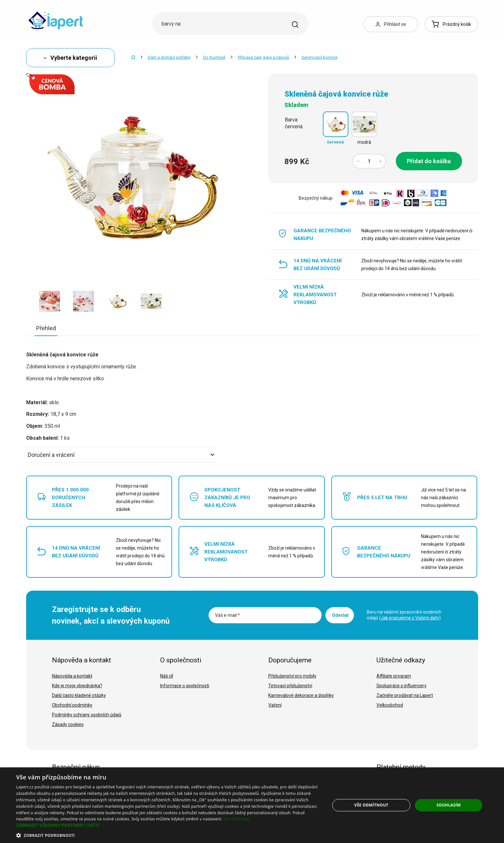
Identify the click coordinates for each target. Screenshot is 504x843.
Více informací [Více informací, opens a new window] (237, 819)
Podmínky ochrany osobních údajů (87, 715)
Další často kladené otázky (79, 695)
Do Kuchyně (214, 57)
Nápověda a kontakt (72, 676)
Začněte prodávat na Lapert (405, 695)
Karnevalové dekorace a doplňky (301, 695)
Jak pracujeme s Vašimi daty (410, 618)
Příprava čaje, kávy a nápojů (263, 57)
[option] (50, 301)
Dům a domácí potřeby (169, 57)
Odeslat (340, 615)
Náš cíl (167, 676)
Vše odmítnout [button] (371, 805)
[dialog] (252, 805)
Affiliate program (394, 676)
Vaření (275, 705)
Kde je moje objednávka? (77, 686)
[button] (168, 825)
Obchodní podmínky (72, 705)
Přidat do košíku (429, 161)
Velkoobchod (390, 705)
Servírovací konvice (319, 57)
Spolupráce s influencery (401, 686)
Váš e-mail (227, 615)
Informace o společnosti (185, 686)
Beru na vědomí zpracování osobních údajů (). (404, 615)
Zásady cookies (68, 724)
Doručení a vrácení (121, 455)
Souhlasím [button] (449, 805)
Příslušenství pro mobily (292, 676)
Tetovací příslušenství (290, 686)
